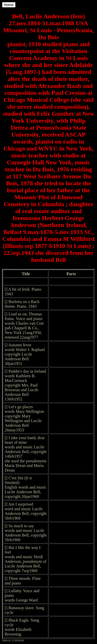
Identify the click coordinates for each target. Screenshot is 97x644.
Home (9, 5)
